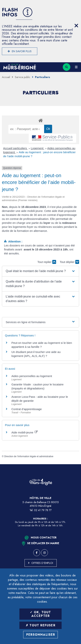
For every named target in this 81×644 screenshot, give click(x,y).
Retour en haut (75, 464)
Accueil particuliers (15, 148)
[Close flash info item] (76, 26)
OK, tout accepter (40, 614)
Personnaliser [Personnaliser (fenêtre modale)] (41, 635)
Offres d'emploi (42, 563)
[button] (40, 271)
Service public (23, 77)
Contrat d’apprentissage (27, 409)
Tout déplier (69, 262)
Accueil (6, 77)
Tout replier (47, 262)
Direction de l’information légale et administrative (29, 456)
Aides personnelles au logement (32, 376)
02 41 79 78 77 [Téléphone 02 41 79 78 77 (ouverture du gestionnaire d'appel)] (43, 510)
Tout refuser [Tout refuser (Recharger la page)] (40, 625)
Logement (38, 148)
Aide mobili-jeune (24, 432)
